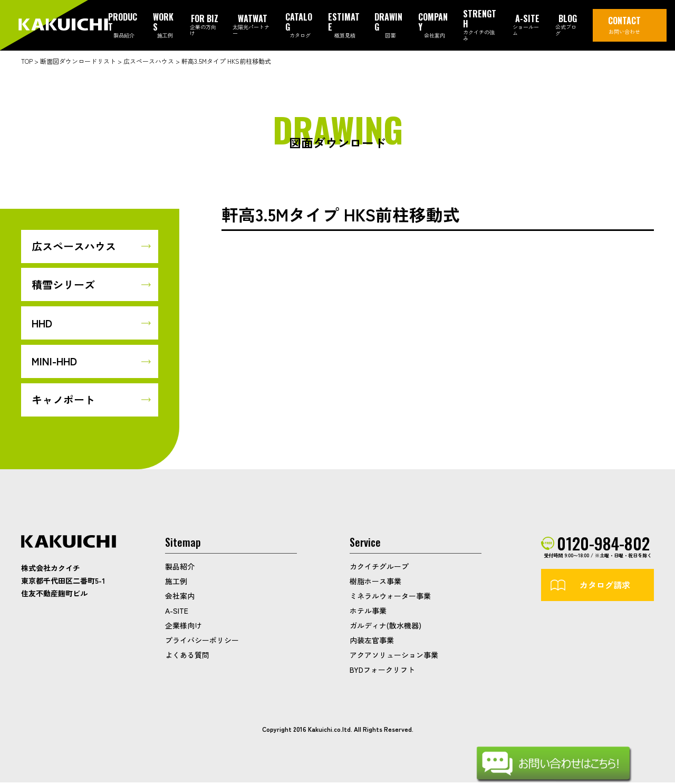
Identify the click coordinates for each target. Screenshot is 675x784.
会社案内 (180, 597)
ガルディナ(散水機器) (385, 627)
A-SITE (177, 612)
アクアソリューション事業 (394, 656)
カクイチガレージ (63, 26)
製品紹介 (180, 568)
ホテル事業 (368, 612)
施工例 (176, 583)
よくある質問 (187, 656)
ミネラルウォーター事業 (390, 597)
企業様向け (184, 627)
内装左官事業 (372, 642)
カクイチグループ (379, 568)
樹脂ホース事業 (375, 583)
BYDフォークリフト (382, 671)
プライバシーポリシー (202, 642)
